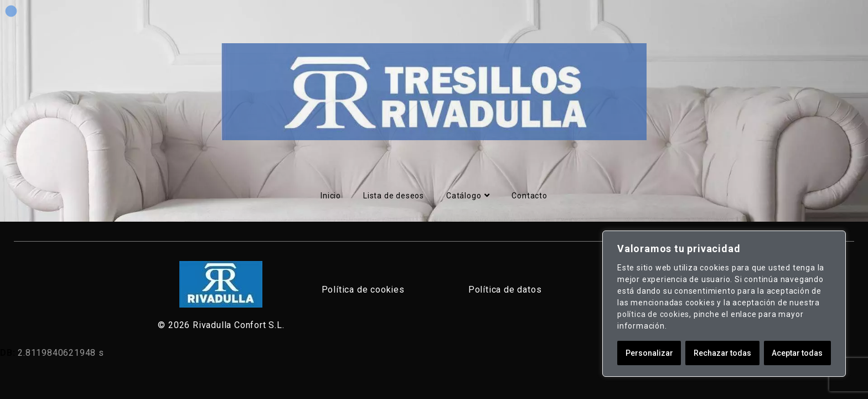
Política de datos (505, 290)
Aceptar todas (797, 353)
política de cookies (653, 314)
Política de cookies (363, 290)
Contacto (529, 196)
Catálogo (468, 196)
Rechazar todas (722, 353)
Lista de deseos (394, 196)
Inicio (331, 196)
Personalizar (649, 353)
